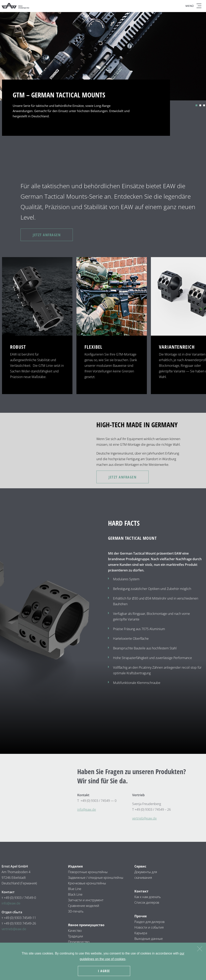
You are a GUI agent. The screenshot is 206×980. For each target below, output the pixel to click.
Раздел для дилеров (149, 922)
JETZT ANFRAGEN (47, 235)
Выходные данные (149, 939)
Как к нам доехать (148, 897)
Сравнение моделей (84, 906)
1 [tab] (196, 105)
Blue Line (75, 889)
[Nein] (199, 948)
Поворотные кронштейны (88, 872)
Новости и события (149, 927)
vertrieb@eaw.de (144, 818)
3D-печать (76, 911)
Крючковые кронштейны (87, 883)
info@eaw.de (11, 903)
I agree (104, 971)
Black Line (75, 894)
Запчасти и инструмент (86, 900)
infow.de (87, 809)
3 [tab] (204, 105)
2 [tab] (200, 105)
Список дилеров (147, 902)
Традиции (76, 936)
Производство (79, 942)
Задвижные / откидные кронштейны (96, 878)
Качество (75, 931)
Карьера (141, 933)
